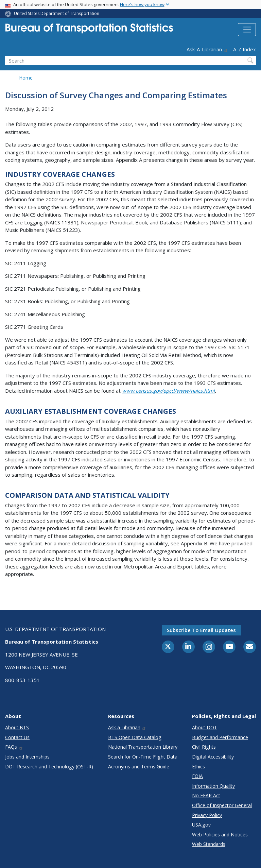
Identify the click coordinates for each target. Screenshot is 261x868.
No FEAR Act (206, 795)
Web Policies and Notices (220, 835)
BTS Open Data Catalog (135, 737)
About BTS (17, 727)
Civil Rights (204, 747)
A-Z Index (245, 49)
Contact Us (17, 737)
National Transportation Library (143, 747)
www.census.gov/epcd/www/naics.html (168, 391)
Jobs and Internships (27, 757)
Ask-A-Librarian (207, 49)
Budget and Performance (220, 737)
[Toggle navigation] (247, 30)
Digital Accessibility (213, 757)
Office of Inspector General (222, 805)
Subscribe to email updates (201, 630)
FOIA (197, 776)
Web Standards (209, 844)
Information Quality (213, 786)
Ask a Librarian (127, 727)
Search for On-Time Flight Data (143, 757)
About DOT (205, 727)
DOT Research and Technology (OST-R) (49, 767)
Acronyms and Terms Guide (139, 767)
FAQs (14, 747)
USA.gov (201, 825)
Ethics (198, 767)
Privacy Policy (207, 815)
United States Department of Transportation (57, 13)
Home (26, 78)
